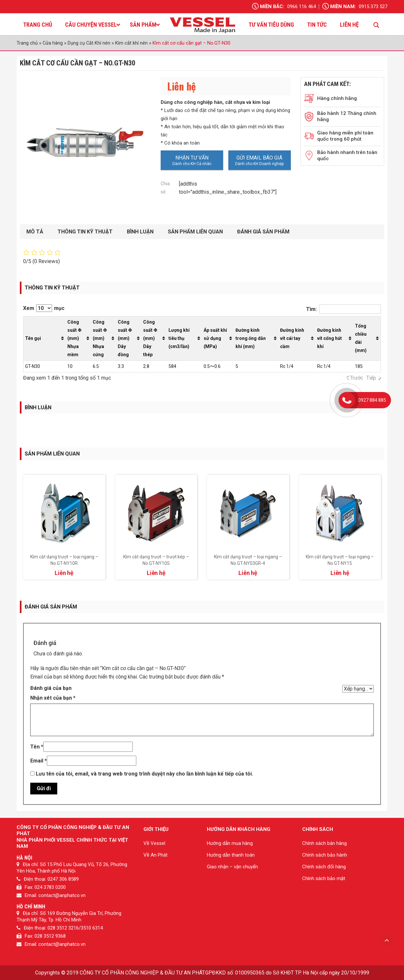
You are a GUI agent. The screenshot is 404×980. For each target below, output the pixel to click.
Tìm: (343, 309)
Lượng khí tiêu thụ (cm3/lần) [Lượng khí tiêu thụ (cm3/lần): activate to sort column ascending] (179, 338)
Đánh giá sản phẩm (263, 232)
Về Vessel (154, 843)
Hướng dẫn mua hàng (230, 843)
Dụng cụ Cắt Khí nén (89, 43)
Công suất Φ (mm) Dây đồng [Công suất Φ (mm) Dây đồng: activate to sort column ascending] (125, 338)
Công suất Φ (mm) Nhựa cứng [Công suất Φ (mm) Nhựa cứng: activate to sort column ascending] (100, 338)
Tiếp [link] (371, 378)
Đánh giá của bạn (51, 688)
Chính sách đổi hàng (324, 867)
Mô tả (35, 232)
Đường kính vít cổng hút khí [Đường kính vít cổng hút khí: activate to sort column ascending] (330, 338)
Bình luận (140, 232)
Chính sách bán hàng (324, 843)
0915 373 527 (373, 7)
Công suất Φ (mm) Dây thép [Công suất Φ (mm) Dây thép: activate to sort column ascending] (150, 338)
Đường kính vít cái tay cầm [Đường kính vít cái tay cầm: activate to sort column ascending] (292, 338)
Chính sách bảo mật (324, 878)
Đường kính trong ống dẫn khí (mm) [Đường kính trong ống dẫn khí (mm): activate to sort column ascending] (251, 338)
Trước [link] (357, 378)
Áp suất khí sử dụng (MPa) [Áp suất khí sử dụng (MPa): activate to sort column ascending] (215, 338)
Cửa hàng (53, 43)
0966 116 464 (302, 7)
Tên (37, 747)
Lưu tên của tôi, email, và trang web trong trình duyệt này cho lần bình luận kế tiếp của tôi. (144, 774)
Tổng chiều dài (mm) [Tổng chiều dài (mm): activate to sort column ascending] (361, 338)
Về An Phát (155, 855)
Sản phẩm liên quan (195, 232)
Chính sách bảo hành (325, 855)
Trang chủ (27, 43)
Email (39, 761)
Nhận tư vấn (192, 158)
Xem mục (44, 308)
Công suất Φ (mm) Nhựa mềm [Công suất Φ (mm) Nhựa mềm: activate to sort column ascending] (74, 338)
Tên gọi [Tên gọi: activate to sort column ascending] (33, 338)
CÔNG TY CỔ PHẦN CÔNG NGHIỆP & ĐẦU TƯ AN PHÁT (142, 973)
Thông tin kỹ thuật (85, 232)
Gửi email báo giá (259, 158)
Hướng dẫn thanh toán (231, 855)
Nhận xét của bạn (53, 698)
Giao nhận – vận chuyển (232, 867)
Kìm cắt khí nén (131, 43)
